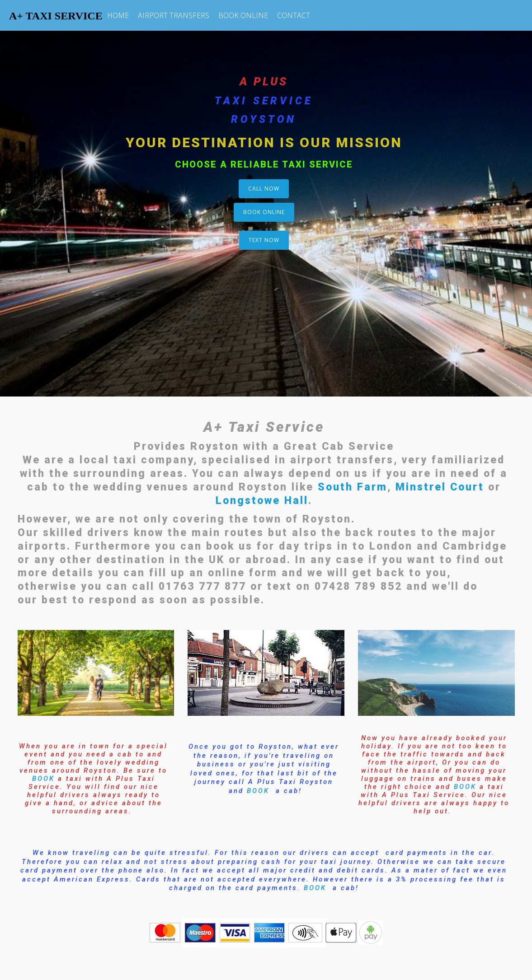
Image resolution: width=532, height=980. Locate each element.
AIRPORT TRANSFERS (174, 15)
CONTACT (294, 15)
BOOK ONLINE (243, 15)
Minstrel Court (440, 487)
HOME (118, 15)
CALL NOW (264, 189)
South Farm (353, 487)
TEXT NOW (264, 240)
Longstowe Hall (262, 501)
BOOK (43, 779)
